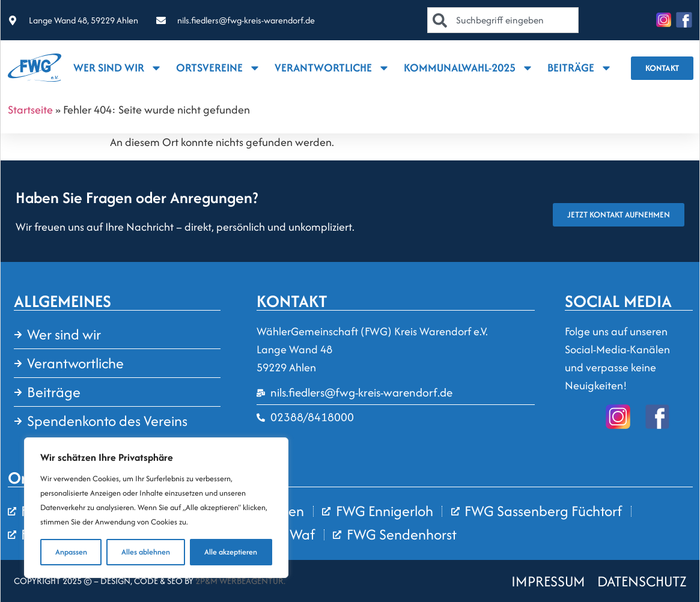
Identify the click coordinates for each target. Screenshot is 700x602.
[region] (156, 508)
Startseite (30, 110)
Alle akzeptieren (231, 552)
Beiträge (580, 68)
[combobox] (503, 20)
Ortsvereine (218, 68)
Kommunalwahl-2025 (469, 68)
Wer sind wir (118, 68)
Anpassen (71, 552)
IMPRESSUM (548, 581)
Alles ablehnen (146, 552)
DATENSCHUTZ (642, 581)
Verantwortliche (332, 68)
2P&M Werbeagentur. (240, 581)
